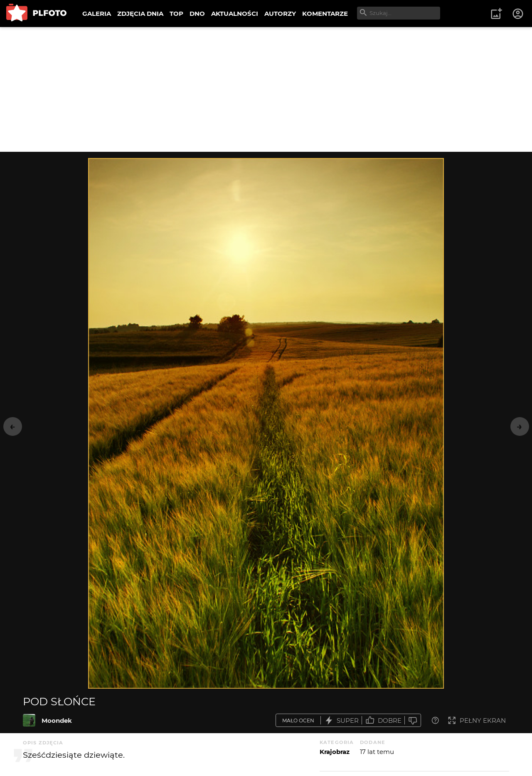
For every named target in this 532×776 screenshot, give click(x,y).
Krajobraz (335, 752)
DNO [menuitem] (197, 14)
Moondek (57, 720)
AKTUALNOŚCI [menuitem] (235, 14)
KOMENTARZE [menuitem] (325, 14)
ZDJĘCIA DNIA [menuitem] (140, 14)
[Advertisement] (266, 89)
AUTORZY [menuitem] (280, 14)
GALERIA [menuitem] (97, 14)
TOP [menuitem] (176, 14)
